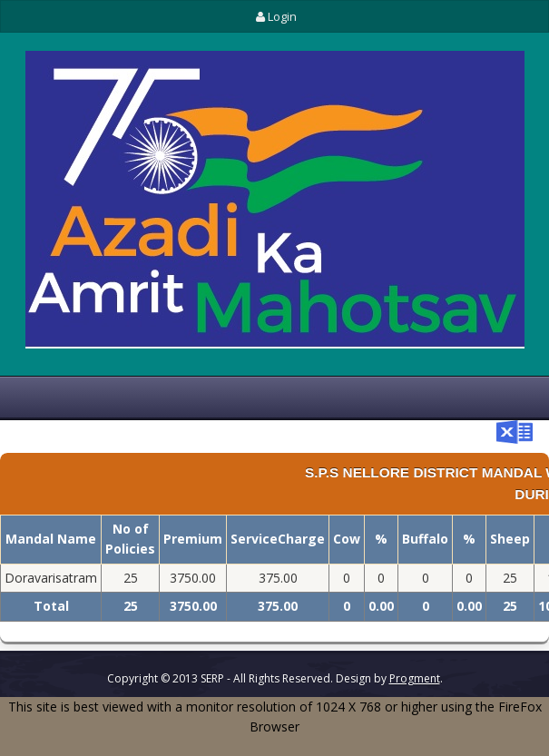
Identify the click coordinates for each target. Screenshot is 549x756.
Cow (347, 539)
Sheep (510, 539)
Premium (193, 539)
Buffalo (425, 539)
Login (274, 16)
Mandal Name (51, 539)
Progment (415, 678)
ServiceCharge (278, 539)
